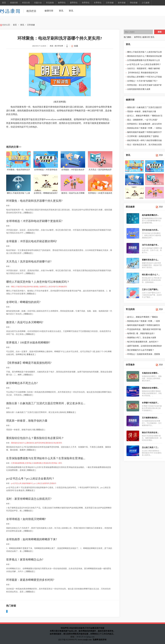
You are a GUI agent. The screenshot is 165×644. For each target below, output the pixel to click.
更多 (161, 155)
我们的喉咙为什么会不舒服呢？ (141, 350)
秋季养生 (86, 3)
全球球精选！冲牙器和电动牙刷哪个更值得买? (34, 221)
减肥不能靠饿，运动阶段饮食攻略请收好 (145, 346)
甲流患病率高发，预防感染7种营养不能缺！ (144, 330)
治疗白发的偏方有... (150, 245)
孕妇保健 (134, 3)
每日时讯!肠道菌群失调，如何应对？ (143, 342)
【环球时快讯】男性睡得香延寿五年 (143, 73)
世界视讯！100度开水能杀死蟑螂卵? (28, 343)
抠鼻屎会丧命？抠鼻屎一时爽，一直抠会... (144, 322)
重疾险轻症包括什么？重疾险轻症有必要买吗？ (35, 438)
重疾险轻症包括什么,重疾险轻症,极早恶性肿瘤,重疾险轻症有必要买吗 (37, 443)
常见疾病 (50, 3)
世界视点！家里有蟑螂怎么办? (25, 560)
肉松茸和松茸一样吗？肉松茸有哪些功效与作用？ (145, 141)
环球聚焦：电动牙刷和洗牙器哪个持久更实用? (34, 201)
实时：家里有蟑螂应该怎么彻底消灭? (29, 499)
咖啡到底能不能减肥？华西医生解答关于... (144, 326)
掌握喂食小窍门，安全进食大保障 (142, 338)
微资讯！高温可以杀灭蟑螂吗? (25, 322)
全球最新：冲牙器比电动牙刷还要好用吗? (32, 241)
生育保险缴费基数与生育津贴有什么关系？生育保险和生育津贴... (46, 458)
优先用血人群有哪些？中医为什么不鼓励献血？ (145, 77)
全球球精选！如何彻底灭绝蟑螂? (26, 519)
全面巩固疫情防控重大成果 (139, 89)
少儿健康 (146, 3)
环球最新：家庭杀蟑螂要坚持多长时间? (30, 580)
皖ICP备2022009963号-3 (68, 640)
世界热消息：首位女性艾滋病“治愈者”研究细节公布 (144, 86)
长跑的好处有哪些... (150, 373)
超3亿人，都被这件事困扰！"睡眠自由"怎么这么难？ (145, 116)
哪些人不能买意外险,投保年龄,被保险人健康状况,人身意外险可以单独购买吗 (39, 287)
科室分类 (26, 3)
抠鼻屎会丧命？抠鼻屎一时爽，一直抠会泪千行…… (145, 129)
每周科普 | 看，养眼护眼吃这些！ (141, 334)
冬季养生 (98, 3)
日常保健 (110, 3)
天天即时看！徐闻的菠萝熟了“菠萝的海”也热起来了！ (143, 137)
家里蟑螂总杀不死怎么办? (22, 383)
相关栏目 (31, 11)
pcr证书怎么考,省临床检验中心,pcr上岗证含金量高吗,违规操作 (34, 483)
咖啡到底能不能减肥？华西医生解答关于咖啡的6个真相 (145, 133)
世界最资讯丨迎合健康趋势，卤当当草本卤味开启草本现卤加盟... (145, 124)
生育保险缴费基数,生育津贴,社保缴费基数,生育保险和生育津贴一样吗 (37, 463)
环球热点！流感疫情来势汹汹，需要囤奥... (144, 355)
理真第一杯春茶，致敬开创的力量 (27, 421)
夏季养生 (74, 3)
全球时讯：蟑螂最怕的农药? (23, 302)
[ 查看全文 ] (28, 213)
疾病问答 (14, 3)
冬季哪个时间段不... (150, 403)
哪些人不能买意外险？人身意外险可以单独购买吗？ (38, 282)
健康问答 (49, 11)
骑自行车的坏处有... (150, 433)
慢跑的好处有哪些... (150, 388)
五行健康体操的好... (150, 418)
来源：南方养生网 (56, 46)
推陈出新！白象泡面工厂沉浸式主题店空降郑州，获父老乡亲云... (46, 403)
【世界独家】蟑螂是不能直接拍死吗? (29, 363)
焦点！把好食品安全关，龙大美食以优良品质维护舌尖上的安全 (145, 145)
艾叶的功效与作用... (150, 230)
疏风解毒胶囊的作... (150, 215)
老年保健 (122, 3)
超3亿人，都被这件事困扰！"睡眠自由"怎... (143, 318)
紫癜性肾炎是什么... (150, 260)
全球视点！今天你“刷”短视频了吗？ (142, 81)
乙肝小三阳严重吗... (150, 290)
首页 (4, 3)
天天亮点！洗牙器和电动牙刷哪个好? (29, 262)
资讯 (61, 11)
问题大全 (38, 3)
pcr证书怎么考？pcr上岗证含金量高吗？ (30, 479)
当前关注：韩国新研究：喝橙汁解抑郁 (144, 69)
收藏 (76, 46)
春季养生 (62, 3)
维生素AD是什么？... (151, 275)
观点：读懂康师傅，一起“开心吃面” (142, 120)
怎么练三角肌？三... (150, 447)
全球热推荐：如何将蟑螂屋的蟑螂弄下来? (32, 539)
